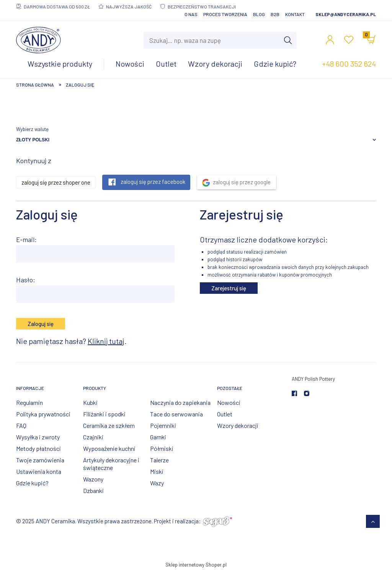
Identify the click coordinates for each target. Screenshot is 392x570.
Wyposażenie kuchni (109, 448)
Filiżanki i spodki (104, 414)
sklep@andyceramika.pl (346, 14)
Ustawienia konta (39, 471)
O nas (191, 14)
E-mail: (26, 239)
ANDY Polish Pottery (313, 379)
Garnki (158, 437)
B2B (275, 14)
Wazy (157, 483)
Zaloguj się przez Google (242, 182)
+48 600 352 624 (349, 64)
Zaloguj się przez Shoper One (56, 182)
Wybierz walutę (32, 129)
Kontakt (295, 14)
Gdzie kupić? (32, 483)
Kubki (90, 402)
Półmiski (162, 448)
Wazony (93, 479)
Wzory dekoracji (238, 425)
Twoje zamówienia (40, 460)
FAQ (21, 425)
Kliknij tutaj (106, 341)
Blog (259, 14)
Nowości (229, 402)
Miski (157, 471)
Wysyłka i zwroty (38, 437)
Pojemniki (163, 425)
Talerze (159, 460)
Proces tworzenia (225, 14)
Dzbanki (93, 491)
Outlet (225, 414)
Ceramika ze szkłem (109, 425)
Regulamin (29, 402)
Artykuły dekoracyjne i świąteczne (111, 464)
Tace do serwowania (176, 414)
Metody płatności (38, 448)
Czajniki (93, 437)
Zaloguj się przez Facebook (153, 182)
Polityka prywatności (43, 414)
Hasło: (26, 280)
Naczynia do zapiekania (180, 402)
